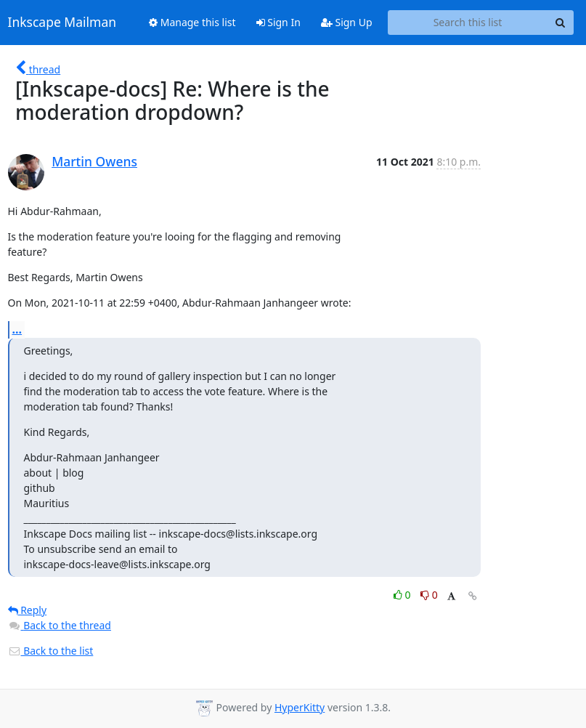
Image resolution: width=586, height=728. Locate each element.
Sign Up (347, 22)
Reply (28, 610)
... (17, 329)
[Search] (561, 23)
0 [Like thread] (403, 595)
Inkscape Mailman (62, 23)
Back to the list (51, 651)
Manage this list (192, 22)
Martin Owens (94, 161)
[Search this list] (468, 23)
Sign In (278, 22)
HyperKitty (300, 707)
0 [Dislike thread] (429, 595)
